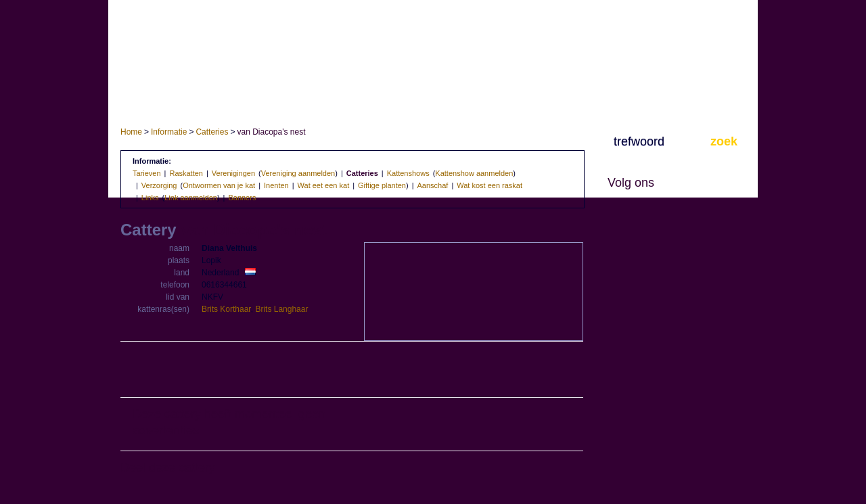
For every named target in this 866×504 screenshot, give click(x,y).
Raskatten (186, 173)
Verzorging (159, 185)
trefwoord (639, 141)
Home (131, 132)
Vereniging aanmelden (298, 173)
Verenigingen (233, 173)
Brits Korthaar (226, 309)
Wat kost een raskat (489, 185)
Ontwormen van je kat (219, 185)
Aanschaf (433, 185)
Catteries (212, 132)
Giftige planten (382, 185)
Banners (242, 198)
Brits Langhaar (281, 309)
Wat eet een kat (324, 185)
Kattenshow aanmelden (474, 173)
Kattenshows (408, 173)
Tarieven (147, 173)
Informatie (169, 132)
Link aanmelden (191, 198)
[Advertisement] (352, 370)
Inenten (276, 185)
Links (150, 198)
